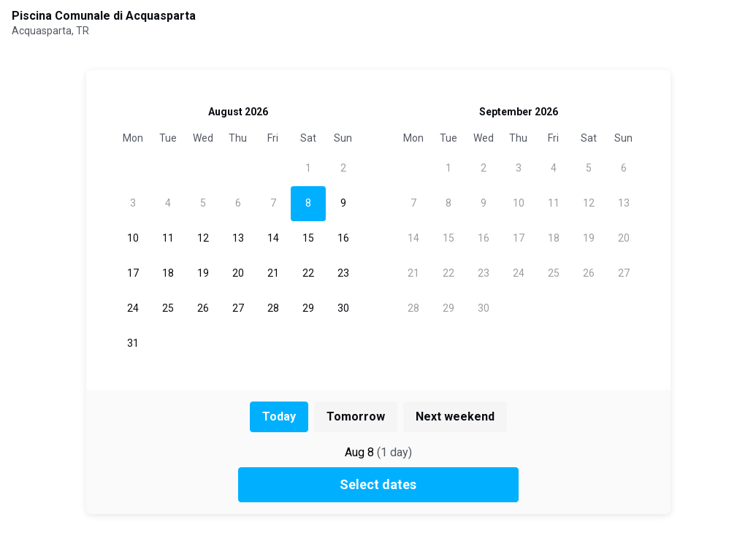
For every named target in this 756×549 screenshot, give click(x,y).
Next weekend (455, 416)
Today (279, 416)
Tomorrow (356, 416)
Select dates (378, 484)
